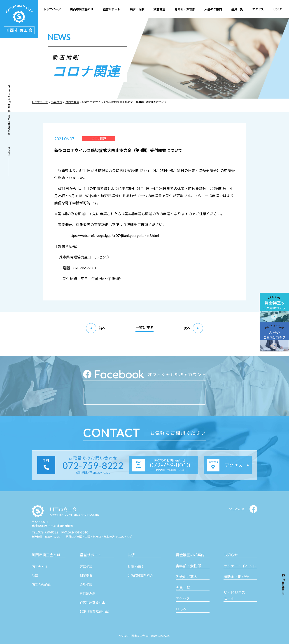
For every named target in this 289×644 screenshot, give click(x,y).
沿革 (35, 576)
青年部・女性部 (188, 566)
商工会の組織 (41, 585)
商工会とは (40, 567)
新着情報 (57, 102)
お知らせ (231, 555)
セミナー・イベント (240, 566)
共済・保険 (135, 567)
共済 (131, 555)
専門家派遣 (88, 593)
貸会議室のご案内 (190, 555)
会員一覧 (183, 588)
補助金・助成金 (236, 577)
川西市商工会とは (46, 555)
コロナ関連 (72, 102)
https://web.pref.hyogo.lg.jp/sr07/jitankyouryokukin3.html (114, 235)
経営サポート (91, 555)
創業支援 (86, 576)
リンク (181, 610)
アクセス (183, 599)
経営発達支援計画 (92, 602)
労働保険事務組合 (140, 576)
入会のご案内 (186, 577)
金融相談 (86, 585)
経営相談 (86, 567)
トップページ (40, 102)
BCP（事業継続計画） (96, 611)
